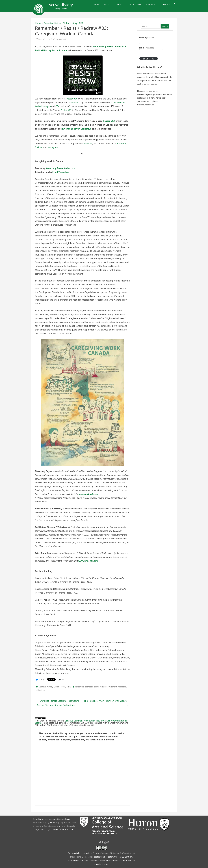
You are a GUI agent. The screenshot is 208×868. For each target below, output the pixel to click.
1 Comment (61, 39)
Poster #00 (72, 99)
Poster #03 (109, 121)
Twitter (39, 147)
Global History (70, 23)
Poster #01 (75, 102)
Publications (135, 5)
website (88, 143)
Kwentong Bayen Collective (77, 129)
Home (97, 5)
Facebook (122, 143)
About (107, 5)
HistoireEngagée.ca (145, 105)
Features (119, 5)
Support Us (165, 5)
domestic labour (92, 687)
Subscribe (149, 59)
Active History (61, 5)
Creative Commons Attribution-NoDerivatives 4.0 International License (81, 722)
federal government (108, 687)
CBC (58, 106)
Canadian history (53, 23)
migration (122, 687)
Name (147, 37)
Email (147, 48)
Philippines (40, 690)
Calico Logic (45, 829)
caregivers (80, 687)
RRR (81, 23)
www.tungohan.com (88, 561)
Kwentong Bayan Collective (60, 168)
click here (151, 98)
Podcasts (151, 5)
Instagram (53, 147)
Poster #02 (66, 110)
